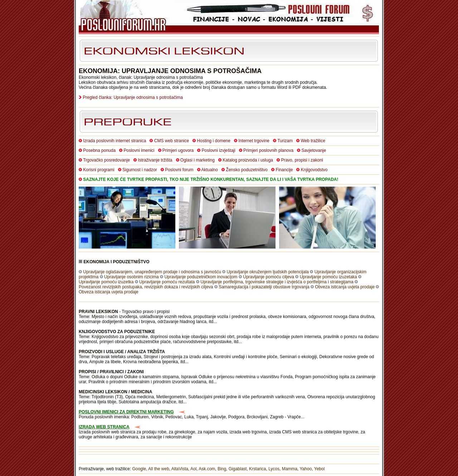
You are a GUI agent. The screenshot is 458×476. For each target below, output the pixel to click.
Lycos (274, 469)
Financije (284, 170)
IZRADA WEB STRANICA (104, 427)
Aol (193, 469)
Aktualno (209, 170)
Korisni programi (99, 170)
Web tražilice (313, 141)
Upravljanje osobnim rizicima (131, 277)
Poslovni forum (179, 170)
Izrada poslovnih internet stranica (114, 141)
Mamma (290, 469)
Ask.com (207, 469)
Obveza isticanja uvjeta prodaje (345, 287)
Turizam (285, 141)
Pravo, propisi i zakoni (302, 160)
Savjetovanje (314, 150)
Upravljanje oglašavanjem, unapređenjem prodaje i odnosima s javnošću (152, 272)
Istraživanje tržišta (155, 160)
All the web (159, 469)
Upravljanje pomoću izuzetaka (328, 277)
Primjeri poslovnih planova (268, 150)
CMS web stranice (172, 141)
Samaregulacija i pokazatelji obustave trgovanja (264, 287)
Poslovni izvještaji (219, 150)
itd (211, 322)
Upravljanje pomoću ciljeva (269, 277)
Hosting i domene (214, 141)
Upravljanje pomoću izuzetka (106, 282)
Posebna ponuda (99, 150)
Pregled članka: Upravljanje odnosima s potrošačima (133, 97)
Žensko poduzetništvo (247, 170)
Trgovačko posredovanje (106, 160)
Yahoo (306, 469)
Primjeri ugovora (178, 150)
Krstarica (257, 469)
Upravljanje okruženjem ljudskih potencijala (268, 272)
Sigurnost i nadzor (140, 170)
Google (139, 469)
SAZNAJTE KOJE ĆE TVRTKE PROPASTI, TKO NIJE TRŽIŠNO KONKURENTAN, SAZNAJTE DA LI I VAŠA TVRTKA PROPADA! (211, 179)
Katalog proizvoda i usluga (248, 160)
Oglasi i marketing (198, 160)
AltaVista (180, 469)
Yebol (320, 469)
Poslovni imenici (139, 150)
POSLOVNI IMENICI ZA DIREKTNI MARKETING (126, 412)
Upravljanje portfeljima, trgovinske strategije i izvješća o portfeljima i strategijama (277, 282)
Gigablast (238, 469)
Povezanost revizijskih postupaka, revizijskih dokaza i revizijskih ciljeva (146, 287)
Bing (222, 469)
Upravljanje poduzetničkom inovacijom (201, 277)
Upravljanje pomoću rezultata (167, 282)
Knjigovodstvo (314, 170)
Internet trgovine (254, 141)
